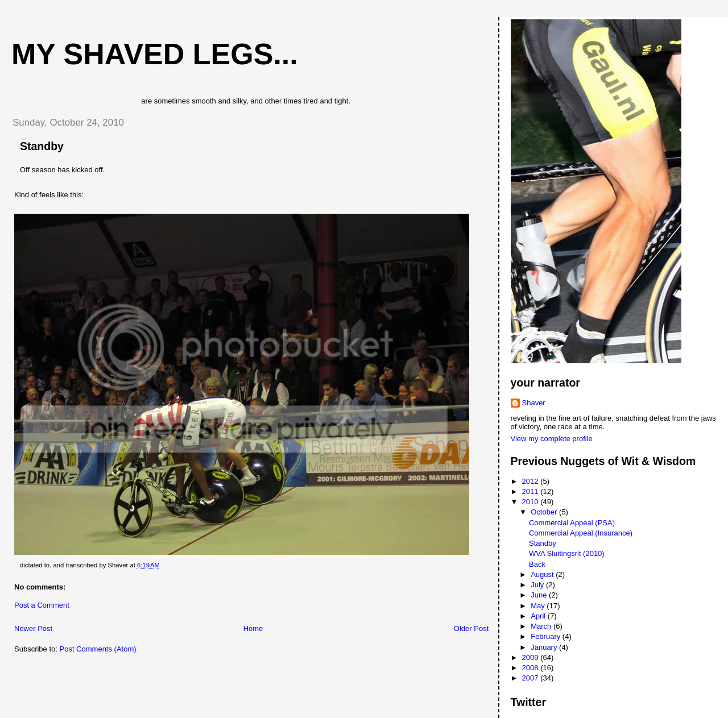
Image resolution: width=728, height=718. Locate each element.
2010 (531, 502)
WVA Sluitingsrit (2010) (567, 553)
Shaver (534, 403)
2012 (531, 481)
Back (537, 564)
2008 (531, 668)
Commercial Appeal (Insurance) (581, 533)
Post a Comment (42, 605)
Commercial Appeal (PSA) (572, 523)
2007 (531, 678)
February (547, 636)
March (542, 626)
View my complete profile (552, 439)
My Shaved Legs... (155, 54)
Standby (42, 146)
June (540, 595)
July (538, 585)
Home (253, 628)
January (545, 647)
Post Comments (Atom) (98, 649)
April (539, 616)
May (539, 606)
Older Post (471, 628)
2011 (531, 491)
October (545, 512)
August (543, 574)
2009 (531, 657)
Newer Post (33, 628)
